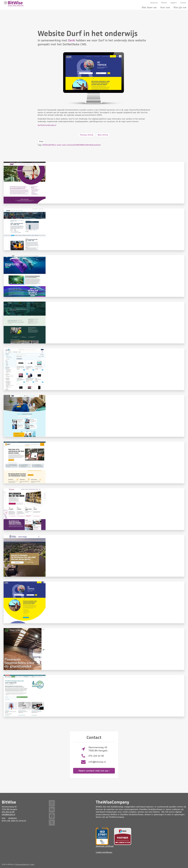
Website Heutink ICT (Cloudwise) (94, 369)
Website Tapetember (94, 276)
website (97, 145)
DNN (81, 145)
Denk (72, 40)
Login (32, 864)
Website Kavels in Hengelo (94, 556)
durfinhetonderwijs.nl (47, 125)
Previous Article (87, 135)
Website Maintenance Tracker (94, 462)
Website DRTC (94, 229)
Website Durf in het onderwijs (94, 602)
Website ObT (94, 183)
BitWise (46, 145)
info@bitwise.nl (97, 762)
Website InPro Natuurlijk (94, 323)
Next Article (103, 135)
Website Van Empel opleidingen (94, 509)
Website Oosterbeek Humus (94, 649)
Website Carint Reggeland (94, 416)
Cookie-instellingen (104, 852)
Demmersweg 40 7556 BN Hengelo (98, 749)
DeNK (77, 145)
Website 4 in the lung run (94, 696)
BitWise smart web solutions (62, 145)
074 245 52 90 (96, 756)
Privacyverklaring (22, 864)
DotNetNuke (89, 145)
